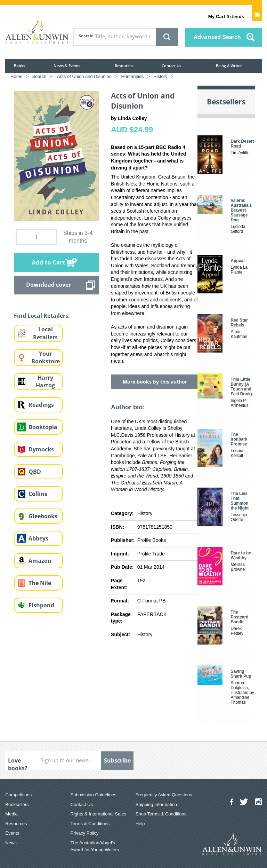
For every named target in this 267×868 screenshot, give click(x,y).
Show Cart (257, 13)
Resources (124, 66)
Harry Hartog (45, 382)
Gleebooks (43, 516)
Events (12, 833)
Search (86, 36)
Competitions (18, 795)
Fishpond (41, 605)
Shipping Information (156, 804)
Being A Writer (229, 66)
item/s (226, 16)
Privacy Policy (85, 833)
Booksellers (17, 804)
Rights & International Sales (98, 814)
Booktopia (43, 427)
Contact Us (171, 66)
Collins (38, 494)
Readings (41, 405)
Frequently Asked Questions (164, 795)
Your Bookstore (46, 358)
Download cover (48, 285)
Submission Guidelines (94, 795)
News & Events (67, 66)
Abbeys (38, 538)
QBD (35, 472)
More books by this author (155, 382)
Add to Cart (48, 262)
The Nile (40, 583)
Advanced (217, 37)
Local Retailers (45, 333)
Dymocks (41, 449)
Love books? (18, 763)
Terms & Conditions (90, 824)
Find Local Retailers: (42, 316)
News (11, 843)
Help (140, 824)
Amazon (40, 561)
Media (11, 814)
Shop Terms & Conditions (161, 814)
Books (19, 66)
